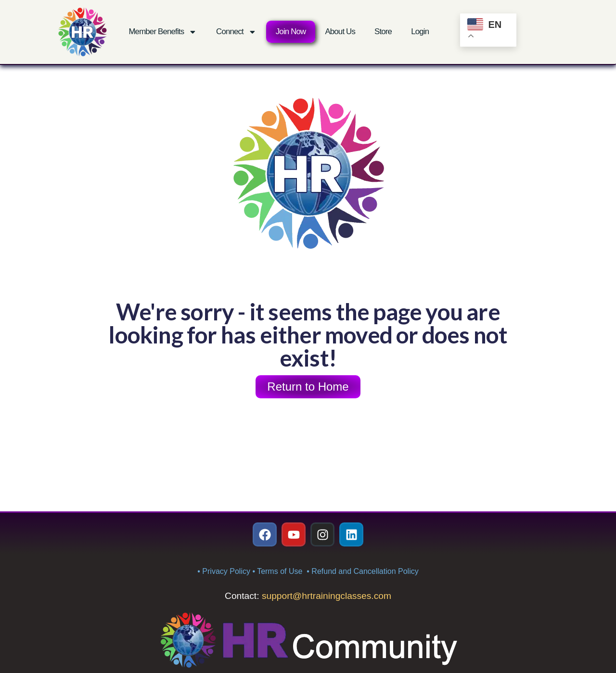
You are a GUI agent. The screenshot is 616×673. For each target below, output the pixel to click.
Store (383, 32)
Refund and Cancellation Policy (365, 571)
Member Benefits (163, 32)
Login (420, 32)
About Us (340, 32)
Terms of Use (281, 571)
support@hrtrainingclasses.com (327, 596)
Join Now (291, 32)
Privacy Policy (226, 571)
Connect (236, 32)
